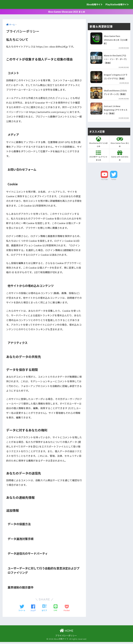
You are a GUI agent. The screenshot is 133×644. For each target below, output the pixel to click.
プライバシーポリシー (66, 637)
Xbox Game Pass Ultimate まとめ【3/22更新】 (116, 42)
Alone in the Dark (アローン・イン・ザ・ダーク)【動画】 (116, 62)
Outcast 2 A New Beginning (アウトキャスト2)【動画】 (115, 122)
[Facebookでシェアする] (33, 610)
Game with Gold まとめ (120, 169)
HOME (66, 633)
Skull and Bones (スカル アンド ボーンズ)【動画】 (116, 102)
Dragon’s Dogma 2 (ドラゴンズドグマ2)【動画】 (115, 82)
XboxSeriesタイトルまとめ (98, 155)
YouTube (104, 192)
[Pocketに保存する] (67, 610)
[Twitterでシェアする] (22, 610)
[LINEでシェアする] (56, 610)
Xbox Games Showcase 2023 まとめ (67, 13)
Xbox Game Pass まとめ (120, 155)
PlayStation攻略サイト (117, 4)
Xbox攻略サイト (16, 4)
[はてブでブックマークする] (44, 610)
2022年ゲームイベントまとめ (98, 169)
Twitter (114, 192)
